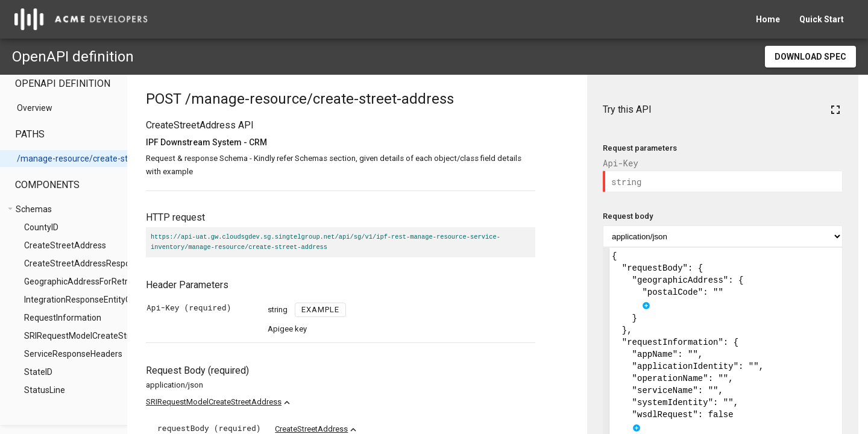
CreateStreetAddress (353, 429)
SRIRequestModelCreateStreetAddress (255, 402)
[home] (81, 19)
